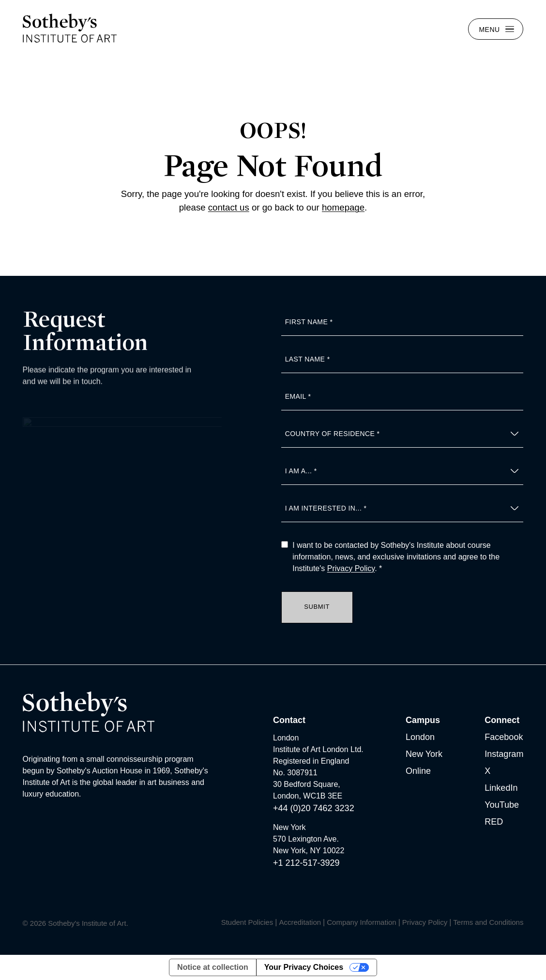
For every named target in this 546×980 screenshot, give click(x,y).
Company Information (361, 922)
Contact (289, 720)
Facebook (504, 737)
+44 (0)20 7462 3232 (314, 808)
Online (418, 771)
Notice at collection (213, 967)
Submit (317, 607)
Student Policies (247, 922)
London (420, 737)
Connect (502, 720)
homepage (343, 207)
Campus (423, 720)
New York (424, 754)
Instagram (504, 754)
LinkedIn (501, 788)
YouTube (502, 805)
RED (494, 822)
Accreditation (300, 922)
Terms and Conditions (488, 922)
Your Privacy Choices (304, 967)
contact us (229, 207)
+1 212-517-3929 (306, 863)
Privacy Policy (351, 568)
